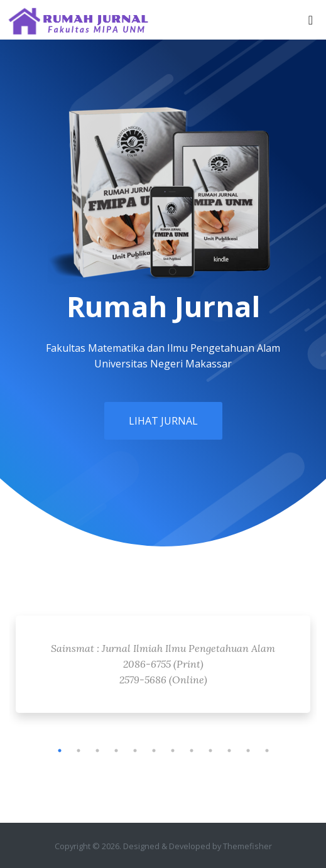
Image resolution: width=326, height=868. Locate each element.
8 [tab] (192, 751)
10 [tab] (229, 751)
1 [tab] (60, 751)
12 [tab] (267, 751)
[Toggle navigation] (311, 20)
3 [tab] (97, 751)
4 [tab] (116, 751)
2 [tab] (79, 751)
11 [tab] (248, 751)
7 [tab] (173, 751)
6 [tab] (154, 751)
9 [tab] (210, 751)
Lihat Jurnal (163, 421)
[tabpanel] (163, 667)
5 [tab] (135, 751)
